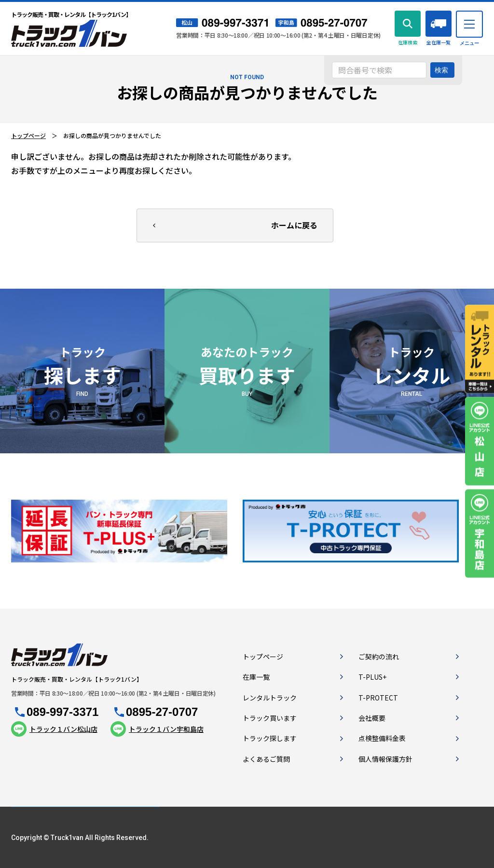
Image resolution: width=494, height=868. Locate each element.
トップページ (28, 135)
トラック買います (270, 718)
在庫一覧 (256, 677)
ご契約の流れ (379, 657)
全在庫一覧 (439, 42)
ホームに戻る (294, 225)
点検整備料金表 (382, 738)
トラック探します (270, 738)
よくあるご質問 (266, 759)
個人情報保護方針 (385, 759)
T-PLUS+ (372, 677)
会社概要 (372, 718)
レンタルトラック (270, 698)
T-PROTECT (378, 698)
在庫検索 (408, 42)
